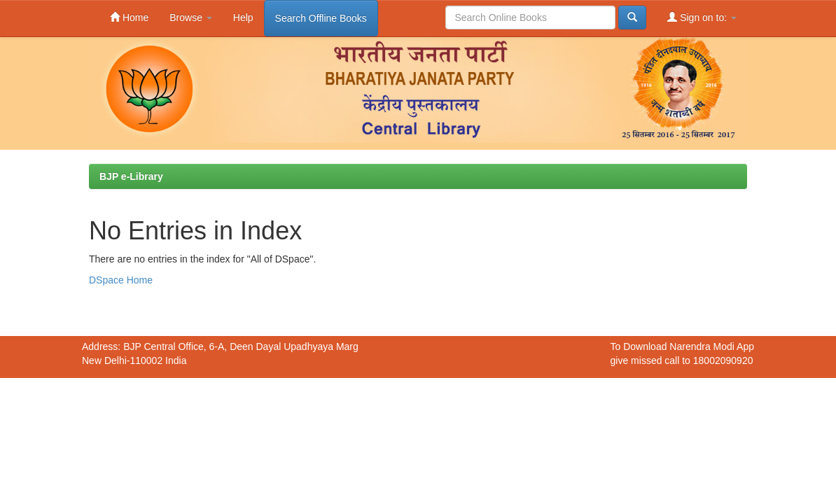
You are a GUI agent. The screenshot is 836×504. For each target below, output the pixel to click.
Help (243, 17)
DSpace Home (121, 280)
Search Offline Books (321, 18)
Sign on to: (702, 17)
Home (129, 17)
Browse (191, 17)
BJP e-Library (131, 176)
